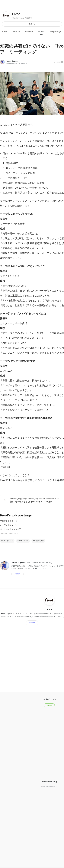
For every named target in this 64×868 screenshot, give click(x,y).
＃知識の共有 (39, 541)
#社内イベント (8, 541)
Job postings (55, 31)
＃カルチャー (24, 541)
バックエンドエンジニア (11, 529)
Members (29, 31)
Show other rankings (49, 786)
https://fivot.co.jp (18, 18)
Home (4, 31)
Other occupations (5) (9, 533)
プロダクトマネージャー (11, 521)
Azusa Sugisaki (12, 61)
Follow (32, 24)
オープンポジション (9, 525)
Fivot (16, 14)
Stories (41, 31)
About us (16, 31)
